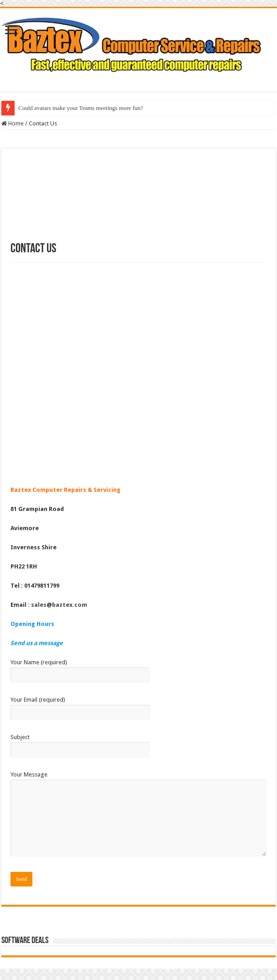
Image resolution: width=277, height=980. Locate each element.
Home (13, 123)
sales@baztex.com (59, 605)
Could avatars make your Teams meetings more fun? (81, 108)
